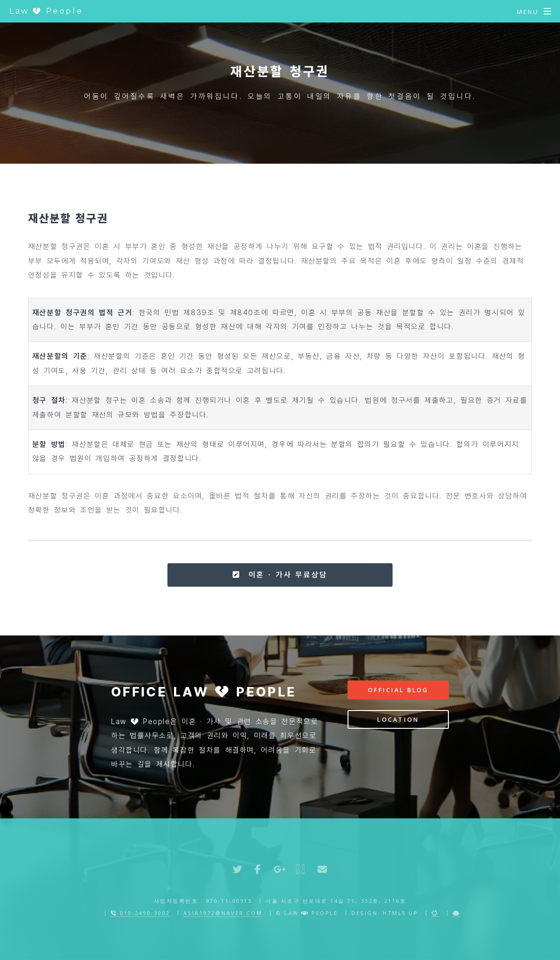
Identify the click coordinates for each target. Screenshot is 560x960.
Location (398, 719)
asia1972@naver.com (223, 913)
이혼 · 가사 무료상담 (280, 575)
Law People (46, 11)
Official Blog (398, 690)
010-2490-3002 (140, 913)
